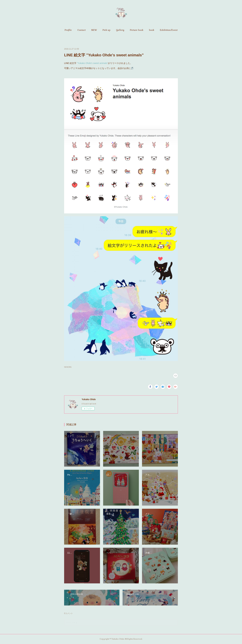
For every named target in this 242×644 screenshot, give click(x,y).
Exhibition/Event (169, 30)
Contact (82, 30)
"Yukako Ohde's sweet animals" (92, 63)
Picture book (137, 30)
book (152, 30)
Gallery (120, 30)
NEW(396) (68, 367)
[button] (68, 30)
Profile (68, 30)
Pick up (106, 30)
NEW (94, 30)
